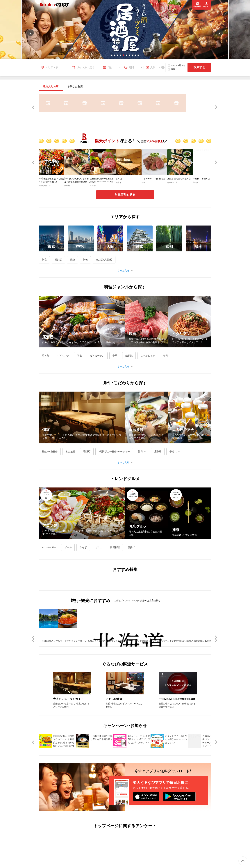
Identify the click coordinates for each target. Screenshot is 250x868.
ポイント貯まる (176, 65)
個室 (171, 69)
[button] (112, 55)
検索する (199, 67)
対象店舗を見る (125, 195)
